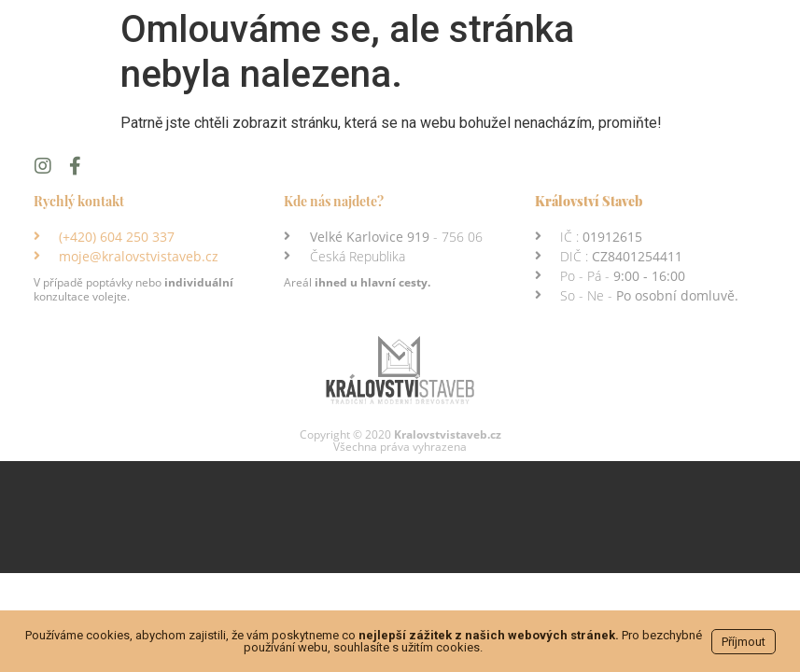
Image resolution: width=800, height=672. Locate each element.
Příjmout (744, 642)
